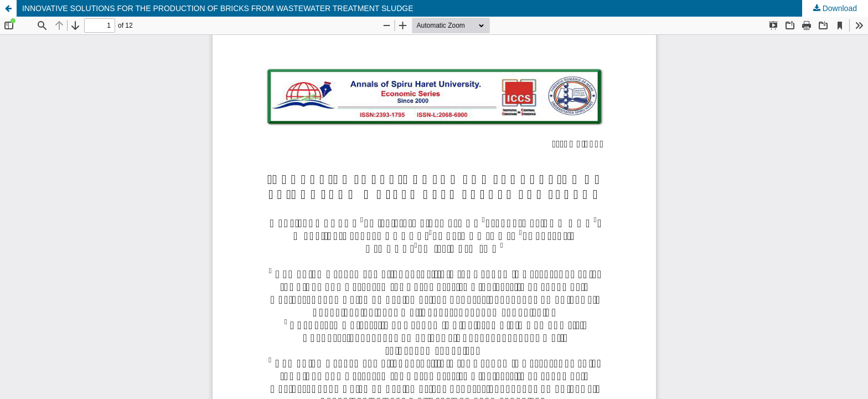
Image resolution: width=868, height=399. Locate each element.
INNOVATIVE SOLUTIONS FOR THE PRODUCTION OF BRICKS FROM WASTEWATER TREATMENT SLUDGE (218, 8)
